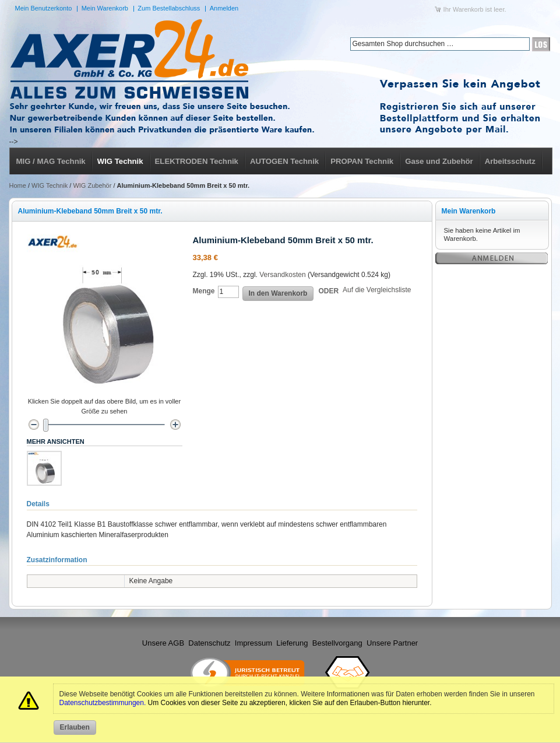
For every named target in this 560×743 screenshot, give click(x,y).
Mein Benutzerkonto (44, 8)
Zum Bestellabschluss (169, 8)
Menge (204, 291)
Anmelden (224, 8)
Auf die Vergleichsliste (377, 290)
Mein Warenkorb (105, 8)
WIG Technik (50, 185)
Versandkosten (282, 275)
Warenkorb (468, 9)
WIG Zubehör (92, 185)
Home (18, 185)
